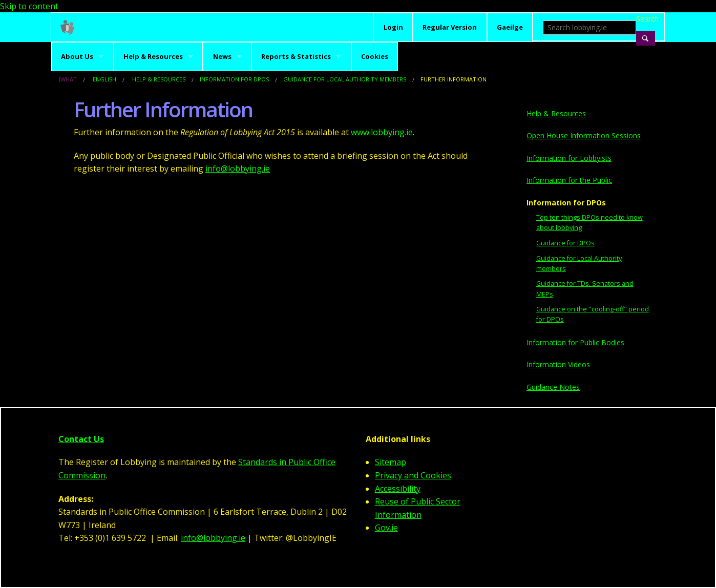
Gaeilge (510, 27)
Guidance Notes (553, 387)
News (222, 56)
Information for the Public (569, 180)
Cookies (375, 56)
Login (393, 27)
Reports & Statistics (296, 56)
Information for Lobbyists (569, 158)
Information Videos (558, 364)
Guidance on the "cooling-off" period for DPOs (593, 314)
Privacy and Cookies (413, 475)
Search (646, 19)
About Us (77, 56)
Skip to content (29, 6)
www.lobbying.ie (382, 132)
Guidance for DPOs (565, 243)
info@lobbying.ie (238, 169)
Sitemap (391, 462)
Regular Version (450, 27)
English (104, 79)
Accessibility (398, 489)
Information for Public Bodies (575, 342)
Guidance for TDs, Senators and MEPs (585, 289)
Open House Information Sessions (584, 135)
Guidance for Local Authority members (345, 79)
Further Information (454, 79)
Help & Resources (153, 56)
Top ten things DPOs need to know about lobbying (589, 223)
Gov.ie (386, 528)
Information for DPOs (234, 79)
